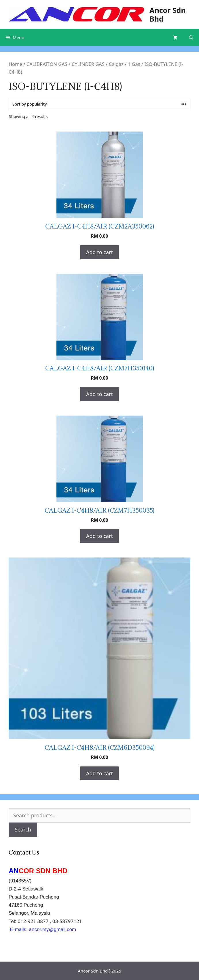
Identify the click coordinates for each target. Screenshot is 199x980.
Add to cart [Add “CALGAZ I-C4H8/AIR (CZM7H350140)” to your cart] (99, 394)
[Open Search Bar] (191, 37)
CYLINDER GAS (88, 64)
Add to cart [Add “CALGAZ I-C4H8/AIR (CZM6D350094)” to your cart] (99, 773)
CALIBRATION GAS (47, 64)
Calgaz (116, 64)
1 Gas (134, 64)
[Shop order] (99, 104)
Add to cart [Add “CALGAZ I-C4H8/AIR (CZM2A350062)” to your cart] (99, 252)
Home (15, 64)
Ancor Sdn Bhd (168, 14)
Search (23, 829)
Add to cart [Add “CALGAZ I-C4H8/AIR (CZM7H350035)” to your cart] (99, 536)
